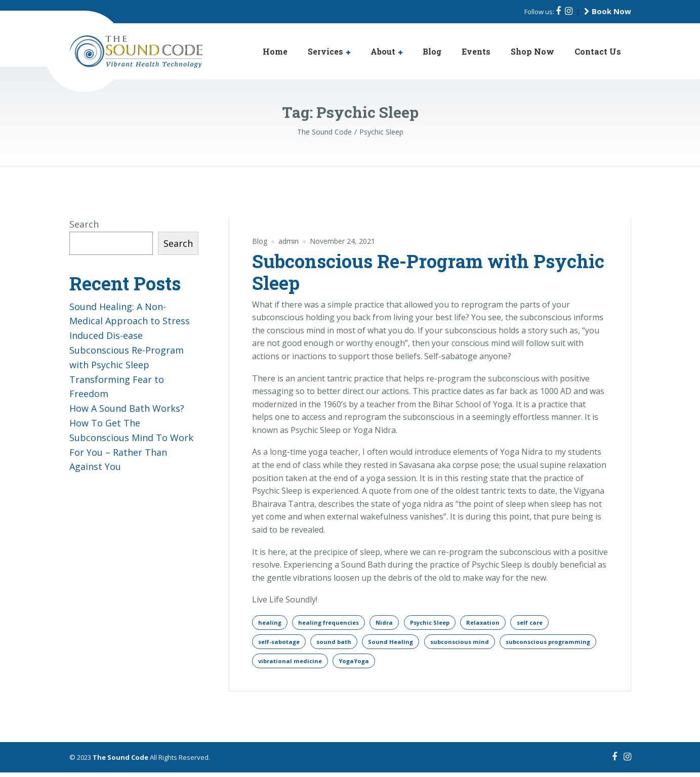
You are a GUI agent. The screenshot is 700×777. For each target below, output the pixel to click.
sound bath (341, 644)
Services (325, 51)
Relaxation (500, 623)
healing (271, 623)
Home (275, 51)
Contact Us (598, 51)
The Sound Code (120, 762)
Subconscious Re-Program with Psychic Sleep (428, 272)
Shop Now (532, 51)
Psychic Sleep (443, 623)
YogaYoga (469, 664)
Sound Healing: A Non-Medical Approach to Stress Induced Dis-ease (130, 321)
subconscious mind (473, 644)
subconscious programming (304, 664)
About (383, 51)
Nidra (394, 623)
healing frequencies (334, 623)
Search (84, 224)
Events (476, 51)
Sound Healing (401, 644)
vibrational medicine (401, 664)
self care (550, 623)
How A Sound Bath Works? (127, 408)
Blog (432, 51)
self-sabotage (282, 644)
